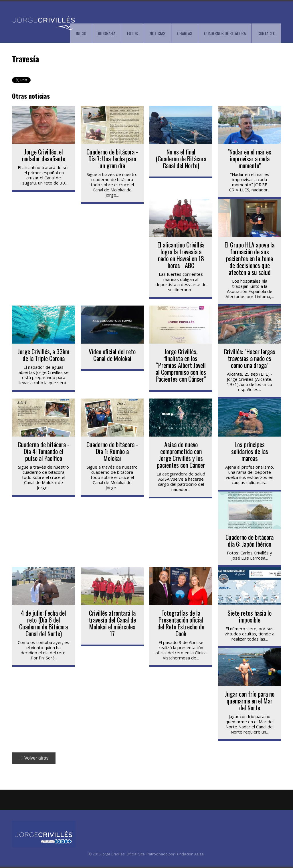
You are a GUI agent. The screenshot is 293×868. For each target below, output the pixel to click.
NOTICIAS (158, 33)
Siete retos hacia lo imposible (250, 616)
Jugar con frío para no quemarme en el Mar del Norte (250, 701)
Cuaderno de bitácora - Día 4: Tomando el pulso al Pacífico (43, 451)
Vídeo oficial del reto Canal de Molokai (112, 355)
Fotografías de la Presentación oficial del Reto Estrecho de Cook (181, 623)
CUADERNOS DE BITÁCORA (225, 33)
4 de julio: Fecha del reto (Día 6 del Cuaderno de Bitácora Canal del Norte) (43, 623)
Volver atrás (34, 758)
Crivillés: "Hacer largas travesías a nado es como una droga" (250, 358)
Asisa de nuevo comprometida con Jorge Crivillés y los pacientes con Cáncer (181, 455)
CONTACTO (266, 33)
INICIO (81, 33)
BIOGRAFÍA (107, 33)
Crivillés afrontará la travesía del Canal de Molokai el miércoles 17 (112, 623)
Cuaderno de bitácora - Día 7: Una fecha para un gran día (112, 158)
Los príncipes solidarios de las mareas (250, 451)
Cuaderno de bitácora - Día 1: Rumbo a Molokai (112, 451)
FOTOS (132, 33)
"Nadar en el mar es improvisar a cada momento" (250, 158)
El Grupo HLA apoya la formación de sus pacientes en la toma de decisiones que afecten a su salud (250, 258)
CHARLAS (185, 33)
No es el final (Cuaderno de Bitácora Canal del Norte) (181, 158)
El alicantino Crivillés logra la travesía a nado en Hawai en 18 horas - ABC (181, 255)
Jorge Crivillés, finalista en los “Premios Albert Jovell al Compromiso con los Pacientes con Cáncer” (181, 365)
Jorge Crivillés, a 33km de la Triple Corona (43, 355)
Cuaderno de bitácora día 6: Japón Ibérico (250, 540)
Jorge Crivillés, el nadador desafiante (44, 155)
